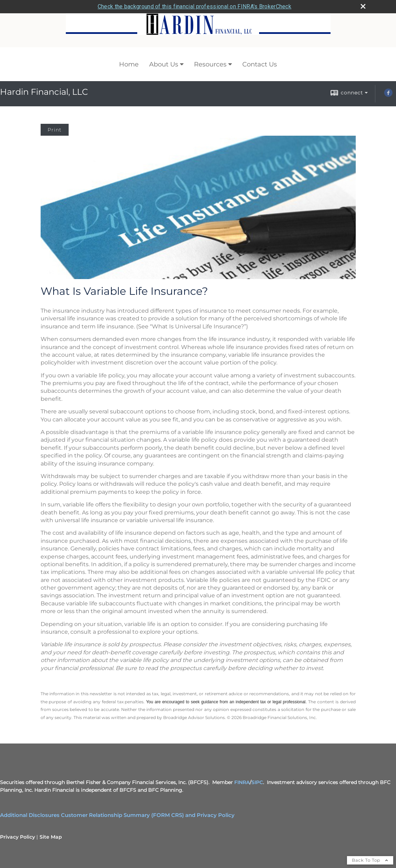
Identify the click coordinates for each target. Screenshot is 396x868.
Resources (210, 64)
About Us (164, 64)
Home (129, 64)
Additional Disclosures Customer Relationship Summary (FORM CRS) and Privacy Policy (117, 815)
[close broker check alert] (363, 6)
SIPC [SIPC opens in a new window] (257, 782)
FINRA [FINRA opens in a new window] (242, 782)
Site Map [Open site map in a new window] (51, 837)
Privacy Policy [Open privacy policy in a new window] (18, 837)
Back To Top (370, 860)
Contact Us (260, 64)
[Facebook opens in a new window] (388, 95)
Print (55, 130)
